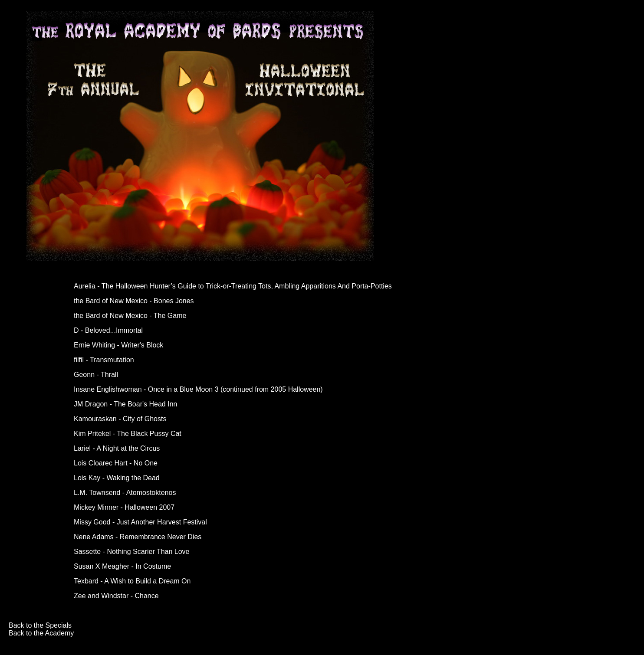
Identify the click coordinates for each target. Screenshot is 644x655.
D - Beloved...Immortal (108, 330)
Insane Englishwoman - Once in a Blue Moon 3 (146, 389)
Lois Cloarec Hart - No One (116, 463)
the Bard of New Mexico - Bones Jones (134, 301)
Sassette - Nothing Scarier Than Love (132, 552)
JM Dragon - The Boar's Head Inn (125, 404)
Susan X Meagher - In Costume (122, 566)
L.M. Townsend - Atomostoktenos (125, 493)
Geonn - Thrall (96, 375)
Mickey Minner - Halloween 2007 (124, 507)
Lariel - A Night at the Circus (117, 448)
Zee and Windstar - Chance (116, 596)
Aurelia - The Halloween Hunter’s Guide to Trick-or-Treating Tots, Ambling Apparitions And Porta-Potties (233, 286)
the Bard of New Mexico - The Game (130, 316)
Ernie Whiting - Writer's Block (118, 345)
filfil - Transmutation (104, 360)
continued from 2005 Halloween (271, 389)
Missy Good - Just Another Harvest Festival (140, 522)
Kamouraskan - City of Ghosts (120, 419)
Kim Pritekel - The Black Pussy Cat (128, 434)
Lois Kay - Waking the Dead (117, 478)
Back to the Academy (41, 633)
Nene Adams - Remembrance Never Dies (138, 537)
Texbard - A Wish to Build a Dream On (132, 581)
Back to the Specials (40, 625)
